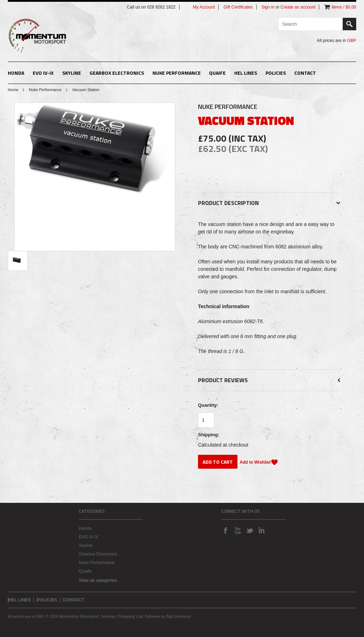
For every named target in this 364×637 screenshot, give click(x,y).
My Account (204, 7)
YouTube (237, 530)
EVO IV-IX (43, 73)
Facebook (225, 530)
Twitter (250, 530)
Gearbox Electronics (117, 73)
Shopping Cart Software (139, 616)
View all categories (98, 580)
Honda (16, 73)
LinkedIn (262, 530)
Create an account (298, 7)
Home (13, 90)
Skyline (72, 73)
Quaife (217, 73)
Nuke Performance (177, 73)
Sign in (268, 7)
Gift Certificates (238, 7)
